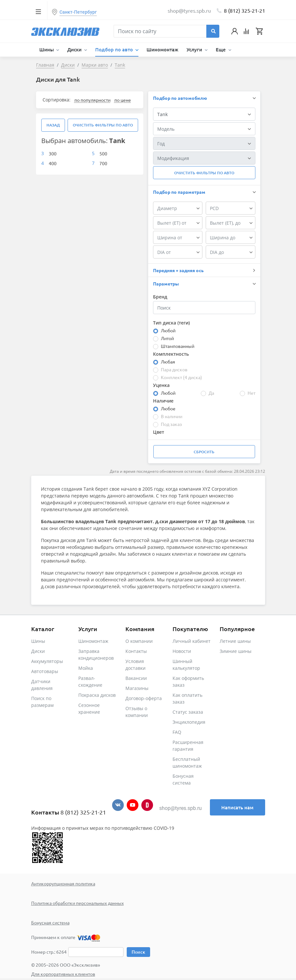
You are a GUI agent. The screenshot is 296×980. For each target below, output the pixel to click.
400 (53, 163)
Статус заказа (188, 712)
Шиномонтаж (162, 49)
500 (103, 153)
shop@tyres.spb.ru (180, 808)
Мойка (86, 668)
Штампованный (178, 346)
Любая (168, 362)
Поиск (138, 952)
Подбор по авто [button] (115, 49)
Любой (168, 330)
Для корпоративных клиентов (63, 974)
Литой (167, 338)
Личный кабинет (192, 641)
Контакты (136, 651)
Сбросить (204, 452)
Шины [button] (47, 49)
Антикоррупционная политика (63, 883)
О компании (139, 641)
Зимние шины (236, 651)
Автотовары (45, 671)
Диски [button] (75, 49)
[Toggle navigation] (39, 11)
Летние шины (235, 641)
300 (53, 153)
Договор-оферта (144, 698)
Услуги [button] (195, 49)
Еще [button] (221, 49)
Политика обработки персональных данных (77, 903)
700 (103, 163)
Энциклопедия (189, 722)
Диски (38, 651)
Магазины (137, 688)
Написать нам (237, 807)
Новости (182, 651)
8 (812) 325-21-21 (245, 10)
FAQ (177, 732)
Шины (38, 641)
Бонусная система (50, 922)
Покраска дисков (97, 695)
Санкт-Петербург (78, 12)
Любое (168, 408)
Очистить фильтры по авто (103, 125)
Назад (53, 125)
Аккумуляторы (47, 661)
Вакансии (136, 678)
